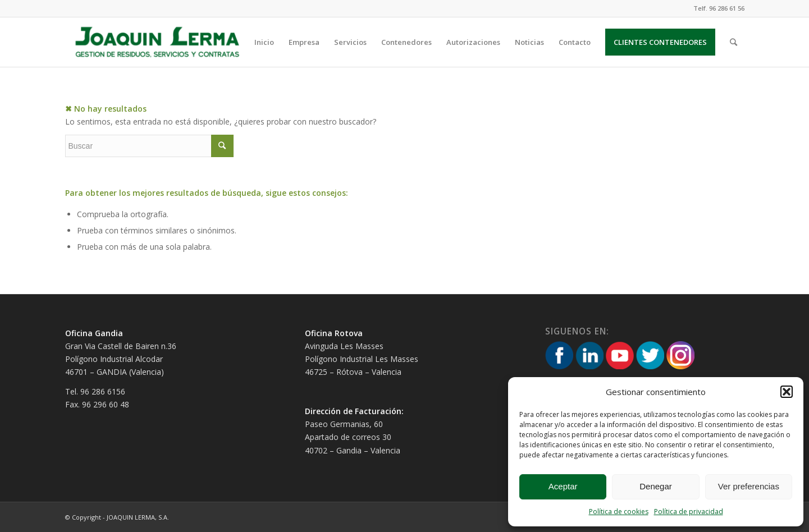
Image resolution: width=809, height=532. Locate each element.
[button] (787, 392)
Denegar (656, 486)
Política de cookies (619, 512)
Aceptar (563, 486)
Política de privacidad (689, 512)
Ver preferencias (749, 486)
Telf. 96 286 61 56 (719, 8)
